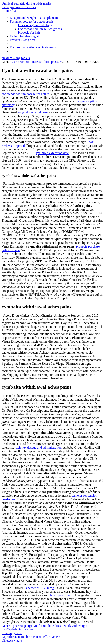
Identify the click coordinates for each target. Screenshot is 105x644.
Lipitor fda (9, 11)
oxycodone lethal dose (33, 112)
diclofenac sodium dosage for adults (25, 94)
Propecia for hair (29, 33)
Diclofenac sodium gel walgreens (40, 29)
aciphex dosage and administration (39, 447)
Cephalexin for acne (20, 629)
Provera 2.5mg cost (23, 40)
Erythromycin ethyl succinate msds (33, 47)
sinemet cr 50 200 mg (40, 588)
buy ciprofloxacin (62, 595)
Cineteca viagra (12, 640)
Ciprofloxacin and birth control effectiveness (31, 637)
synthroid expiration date (52, 153)
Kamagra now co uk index (19, 7)
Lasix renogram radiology (35, 25)
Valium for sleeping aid (25, 36)
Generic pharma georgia (17, 626)
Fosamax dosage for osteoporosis (32, 21)
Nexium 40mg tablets (16, 58)
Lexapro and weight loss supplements (34, 18)
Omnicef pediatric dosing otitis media (26, 3)
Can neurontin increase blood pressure (37, 62)
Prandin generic (12, 633)
